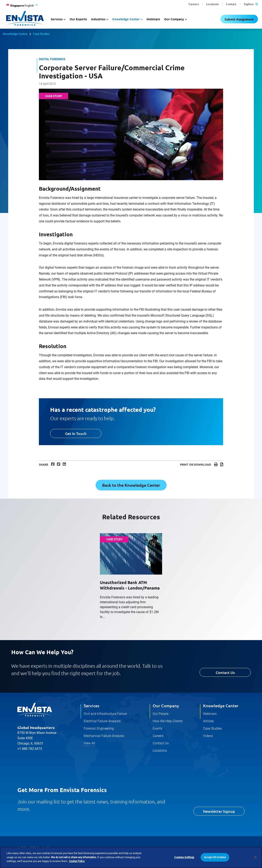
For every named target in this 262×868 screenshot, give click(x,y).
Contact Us (225, 672)
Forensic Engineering (99, 728)
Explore (251, 4)
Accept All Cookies (215, 857)
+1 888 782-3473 (30, 749)
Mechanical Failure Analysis (104, 736)
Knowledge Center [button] (126, 19)
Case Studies (41, 34)
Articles (208, 721)
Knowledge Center (221, 706)
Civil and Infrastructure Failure (105, 714)
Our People (161, 714)
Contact (231, 4)
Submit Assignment (239, 19)
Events (158, 728)
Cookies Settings (184, 857)
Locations (212, 4)
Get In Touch (76, 433)
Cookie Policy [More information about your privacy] (77, 861)
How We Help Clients (168, 721)
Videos (208, 736)
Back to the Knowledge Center (131, 485)
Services (91, 706)
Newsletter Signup (219, 811)
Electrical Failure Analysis (102, 721)
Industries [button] (98, 19)
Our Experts (78, 19)
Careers (194, 4)
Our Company (166, 706)
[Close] (255, 857)
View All (89, 743)
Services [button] (57, 19)
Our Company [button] (174, 19)
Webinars (153, 19)
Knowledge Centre (15, 34)
